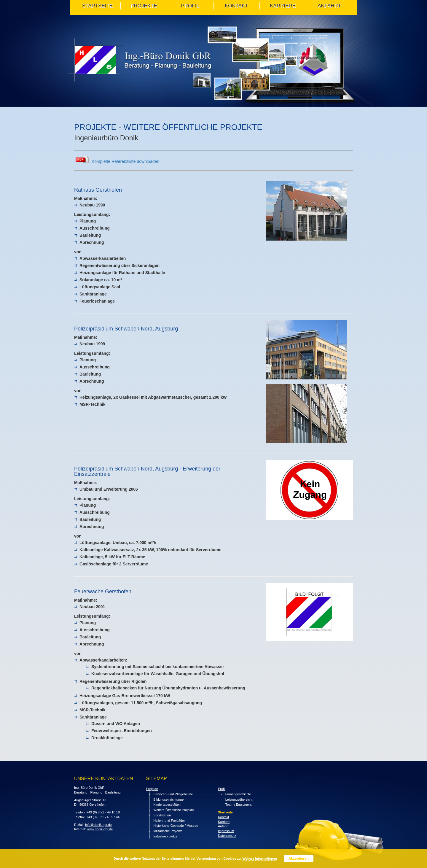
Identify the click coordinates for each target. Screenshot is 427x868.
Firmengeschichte (238, 794)
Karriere (283, 6)
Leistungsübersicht (239, 799)
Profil (222, 789)
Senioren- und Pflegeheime (173, 794)
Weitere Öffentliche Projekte (174, 810)
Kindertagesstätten (167, 805)
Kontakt (223, 817)
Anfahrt (223, 826)
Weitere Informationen (260, 859)
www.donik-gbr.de (100, 829)
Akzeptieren (299, 859)
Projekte (152, 789)
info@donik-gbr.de (98, 825)
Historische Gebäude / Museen (176, 826)
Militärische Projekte (168, 831)
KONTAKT (236, 6)
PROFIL (190, 6)
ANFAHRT (329, 6)
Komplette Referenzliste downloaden (125, 161)
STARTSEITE (97, 6)
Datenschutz (227, 836)
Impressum (226, 831)
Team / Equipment (239, 805)
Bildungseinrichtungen (169, 799)
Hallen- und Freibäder (169, 821)
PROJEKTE (144, 6)
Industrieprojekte (165, 836)
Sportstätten (162, 815)
